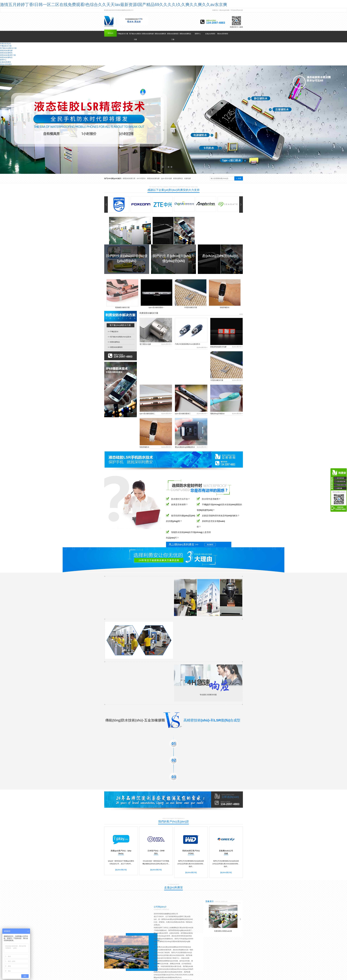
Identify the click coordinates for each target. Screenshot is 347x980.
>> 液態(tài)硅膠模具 (115, 347)
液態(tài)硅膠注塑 (129, 178)
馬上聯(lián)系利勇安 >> (184, 544)
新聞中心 (198, 34)
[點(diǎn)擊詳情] (121, 870)
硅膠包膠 (188, 178)
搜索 (239, 178)
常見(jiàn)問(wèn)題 (237, 10)
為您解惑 (210, 545)
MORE (241, 314)
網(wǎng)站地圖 (224, 10)
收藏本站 (215, 10)
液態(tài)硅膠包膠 (148, 34)
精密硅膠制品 (178, 178)
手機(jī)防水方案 (123, 34)
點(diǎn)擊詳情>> (167, 344)
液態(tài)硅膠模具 (160, 34)
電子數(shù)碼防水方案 (135, 37)
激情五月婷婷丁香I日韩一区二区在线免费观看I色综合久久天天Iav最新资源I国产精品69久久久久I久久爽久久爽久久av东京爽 (114, 5)
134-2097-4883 (216, 23)
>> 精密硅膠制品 (114, 342)
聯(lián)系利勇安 (223, 34)
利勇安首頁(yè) (5, 44)
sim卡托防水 (141, 178)
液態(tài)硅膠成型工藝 (173, 37)
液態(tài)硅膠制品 (185, 34)
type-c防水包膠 (166, 178)
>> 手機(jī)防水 (113, 332)
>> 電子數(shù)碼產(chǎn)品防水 (120, 337)
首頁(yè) (110, 33)
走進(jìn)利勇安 (210, 34)
